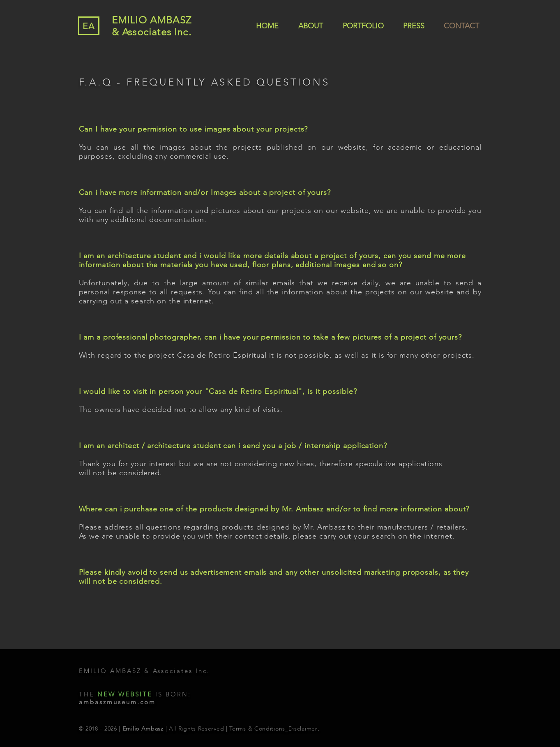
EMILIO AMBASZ (152, 20)
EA (89, 26)
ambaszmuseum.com (117, 702)
